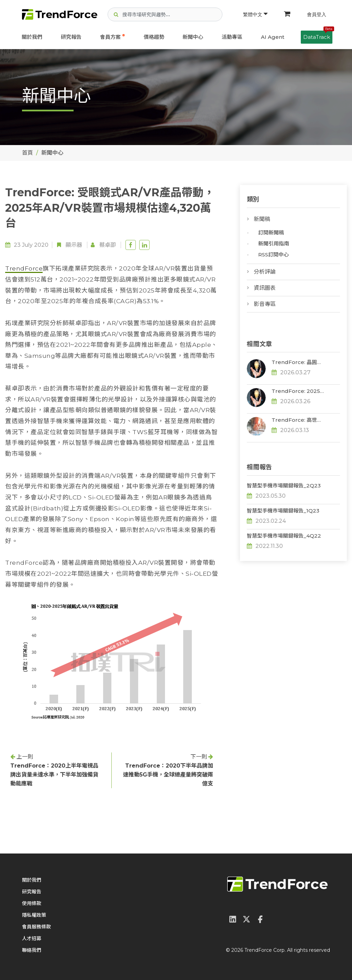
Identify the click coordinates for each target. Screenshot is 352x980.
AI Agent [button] (273, 37)
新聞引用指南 (274, 244)
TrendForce (24, 268)
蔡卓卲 (108, 245)
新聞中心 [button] (193, 37)
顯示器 (74, 245)
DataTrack (318, 35)
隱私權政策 (34, 915)
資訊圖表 (265, 288)
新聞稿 (262, 219)
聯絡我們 (32, 950)
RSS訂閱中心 (273, 255)
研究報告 (71, 37)
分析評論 (265, 272)
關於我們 (32, 37)
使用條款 (32, 903)
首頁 (27, 153)
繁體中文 (255, 14)
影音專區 (265, 304)
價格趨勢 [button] (154, 37)
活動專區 (232, 37)
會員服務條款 (36, 927)
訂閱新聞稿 (271, 233)
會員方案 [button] (110, 37)
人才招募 (32, 938)
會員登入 (317, 14)
